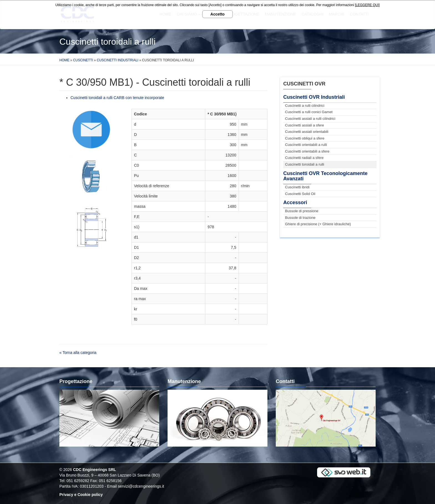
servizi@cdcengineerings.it (141, 486)
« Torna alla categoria (78, 353)
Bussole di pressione (302, 211)
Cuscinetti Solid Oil (300, 194)
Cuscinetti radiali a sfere (304, 158)
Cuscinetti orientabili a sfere (307, 151)
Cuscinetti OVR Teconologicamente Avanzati (325, 176)
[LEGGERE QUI (367, 5)
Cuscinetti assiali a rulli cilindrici (310, 119)
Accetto (217, 14)
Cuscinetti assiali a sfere (305, 125)
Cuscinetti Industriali (118, 60)
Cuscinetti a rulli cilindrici (305, 106)
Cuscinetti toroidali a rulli (305, 164)
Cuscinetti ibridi (297, 187)
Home (64, 60)
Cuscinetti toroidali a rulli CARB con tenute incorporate (117, 98)
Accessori (295, 202)
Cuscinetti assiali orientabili (307, 132)
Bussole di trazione (300, 218)
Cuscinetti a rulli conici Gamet (309, 112)
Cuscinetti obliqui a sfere (305, 138)
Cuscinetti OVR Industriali (314, 97)
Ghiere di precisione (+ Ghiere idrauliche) (318, 224)
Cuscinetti (83, 60)
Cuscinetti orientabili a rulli (306, 145)
